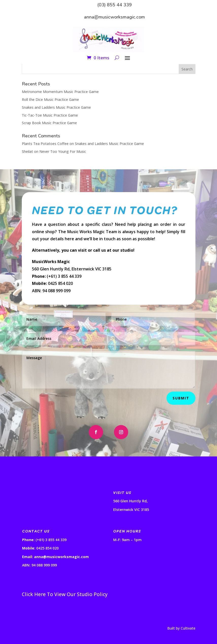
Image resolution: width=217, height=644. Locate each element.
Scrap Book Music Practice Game (49, 123)
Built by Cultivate (181, 628)
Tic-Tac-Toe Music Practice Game (50, 115)
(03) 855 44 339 (114, 5)
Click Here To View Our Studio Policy (65, 594)
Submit (181, 398)
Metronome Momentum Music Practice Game (60, 92)
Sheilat (27, 151)
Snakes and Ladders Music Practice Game (56, 107)
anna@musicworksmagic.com (114, 17)
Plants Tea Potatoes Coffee (45, 144)
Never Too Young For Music (63, 151)
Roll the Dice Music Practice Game (50, 99)
